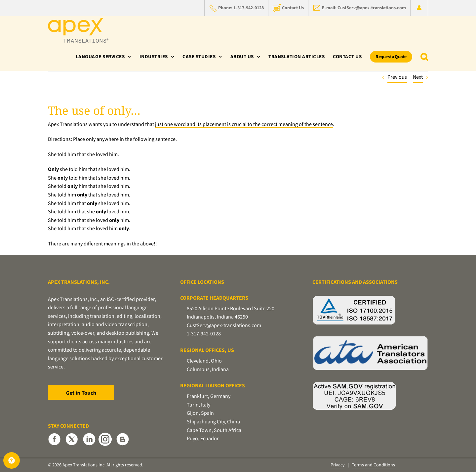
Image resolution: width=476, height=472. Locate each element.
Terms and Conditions (373, 465)
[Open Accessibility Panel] (12, 460)
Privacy (338, 465)
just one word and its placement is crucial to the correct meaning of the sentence (244, 124)
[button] (424, 57)
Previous (397, 77)
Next (418, 77)
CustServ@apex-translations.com (224, 325)
